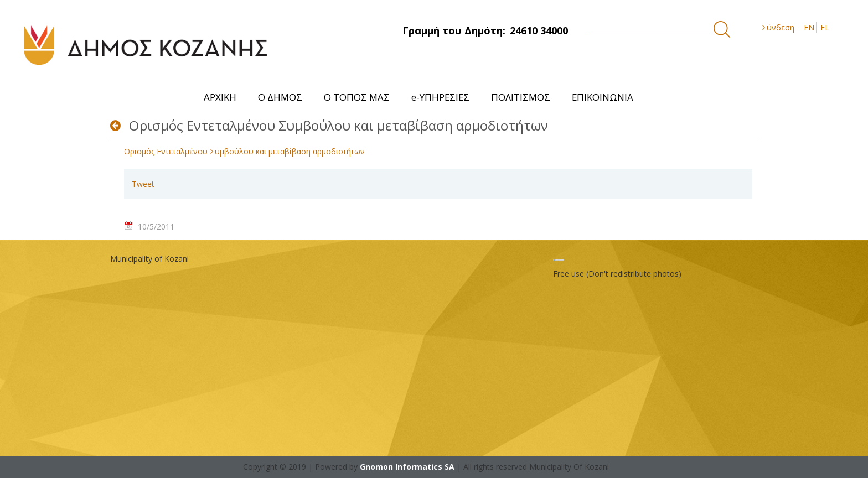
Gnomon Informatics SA (407, 467)
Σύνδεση (778, 27)
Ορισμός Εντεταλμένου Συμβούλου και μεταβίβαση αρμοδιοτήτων (244, 151)
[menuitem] (221, 97)
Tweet (143, 184)
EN (809, 27)
